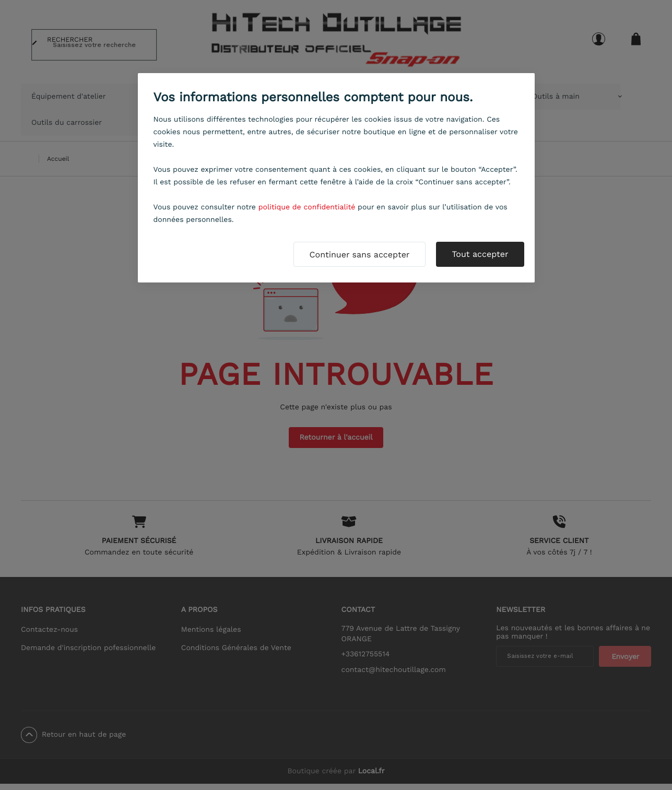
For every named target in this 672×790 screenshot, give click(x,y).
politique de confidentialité (307, 207)
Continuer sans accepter (360, 255)
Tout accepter (480, 254)
